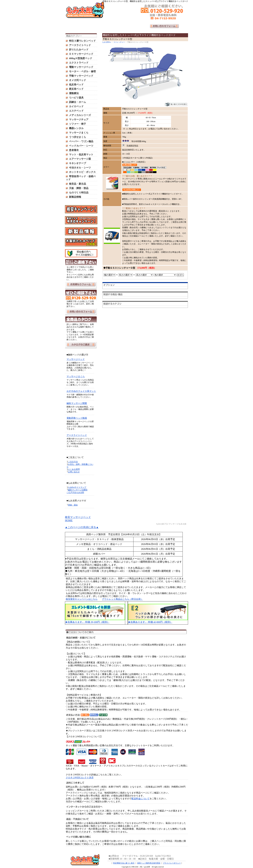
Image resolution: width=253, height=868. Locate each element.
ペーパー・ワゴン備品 (81, 141)
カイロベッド (76, 106)
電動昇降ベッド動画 (77, 418)
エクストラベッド (79, 63)
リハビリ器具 (76, 98)
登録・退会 (73, 505)
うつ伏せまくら (78, 137)
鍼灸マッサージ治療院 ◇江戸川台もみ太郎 (77, 491)
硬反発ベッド (76, 89)
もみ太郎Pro (107, 42)
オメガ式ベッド (78, 80)
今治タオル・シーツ (80, 168)
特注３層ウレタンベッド (82, 41)
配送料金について (141, 799)
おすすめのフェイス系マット (81, 391)
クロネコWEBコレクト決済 (80, 778)
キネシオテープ (78, 163)
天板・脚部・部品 (79, 188)
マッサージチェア (79, 120)
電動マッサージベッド (81, 67)
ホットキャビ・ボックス (82, 172)
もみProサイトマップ (77, 487)
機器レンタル (76, 128)
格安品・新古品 (78, 184)
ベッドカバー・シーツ (81, 146)
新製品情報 (75, 197)
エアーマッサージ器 (80, 159)
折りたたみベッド (79, 50)
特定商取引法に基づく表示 (124, 863)
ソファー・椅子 (78, 124)
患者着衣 (74, 150)
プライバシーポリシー (172, 863)
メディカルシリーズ (80, 115)
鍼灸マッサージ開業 (77, 403)
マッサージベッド (76, 359)
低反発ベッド (76, 85)
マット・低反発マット (81, 154)
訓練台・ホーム (78, 102)
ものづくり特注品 (79, 193)
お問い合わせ (74, 472)
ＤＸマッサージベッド (81, 54)
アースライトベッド (80, 45)
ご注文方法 (73, 462)
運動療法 (74, 93)
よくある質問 (74, 469)
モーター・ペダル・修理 (82, 71)
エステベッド (76, 111)
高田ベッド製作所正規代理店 (149, 863)
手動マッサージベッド (81, 76)
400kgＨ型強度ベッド (81, 58)
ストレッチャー (119, 42)
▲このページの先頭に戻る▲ (82, 527)
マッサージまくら (79, 133)
